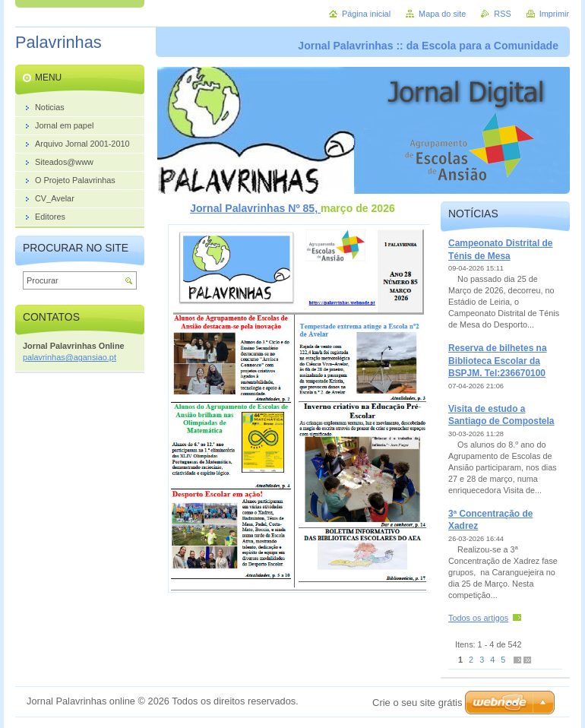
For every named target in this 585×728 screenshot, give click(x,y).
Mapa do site (442, 14)
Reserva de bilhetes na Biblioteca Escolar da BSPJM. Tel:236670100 (498, 361)
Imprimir (554, 14)
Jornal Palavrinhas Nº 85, (255, 208)
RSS (502, 14)
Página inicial (366, 14)
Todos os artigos (478, 618)
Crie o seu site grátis (417, 703)
